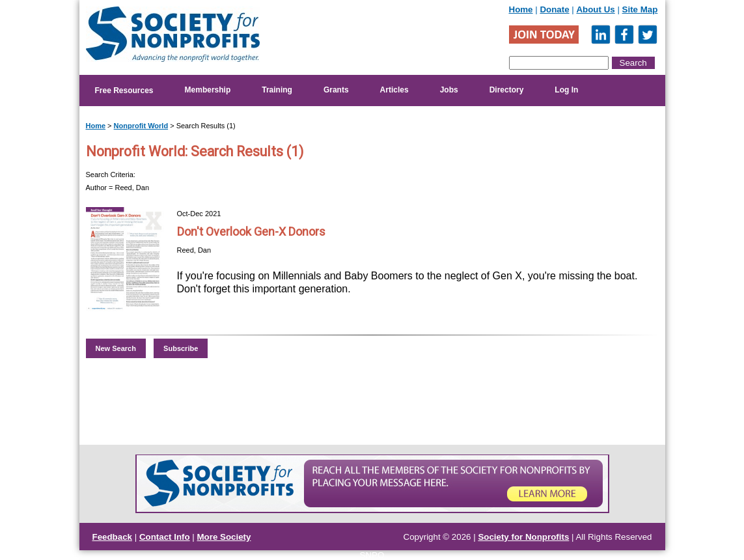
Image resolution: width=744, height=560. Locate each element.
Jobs (449, 90)
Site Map (640, 9)
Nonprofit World (141, 126)
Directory (507, 90)
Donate (554, 9)
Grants (336, 90)
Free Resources (124, 91)
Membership (208, 90)
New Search (116, 348)
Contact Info (165, 537)
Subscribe (181, 348)
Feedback (113, 537)
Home (521, 9)
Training (277, 90)
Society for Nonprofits (523, 537)
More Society (224, 537)
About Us (595, 9)
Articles (394, 90)
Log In (566, 90)
